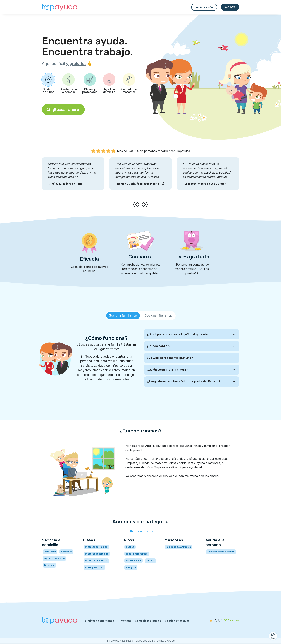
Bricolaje (49, 565)
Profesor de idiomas (97, 554)
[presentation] (137, 205)
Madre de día (134, 561)
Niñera (150, 561)
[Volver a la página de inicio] (60, 7)
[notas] (218, 621)
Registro (230, 7)
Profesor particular (96, 547)
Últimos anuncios (140, 531)
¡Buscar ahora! (63, 110)
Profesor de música (96, 561)
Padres (130, 547)
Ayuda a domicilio (54, 558)
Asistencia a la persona (221, 552)
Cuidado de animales (179, 547)
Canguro (131, 567)
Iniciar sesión (204, 7)
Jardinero (50, 552)
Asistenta (66, 552)
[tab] (123, 316)
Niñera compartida (137, 554)
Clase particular (94, 567)
